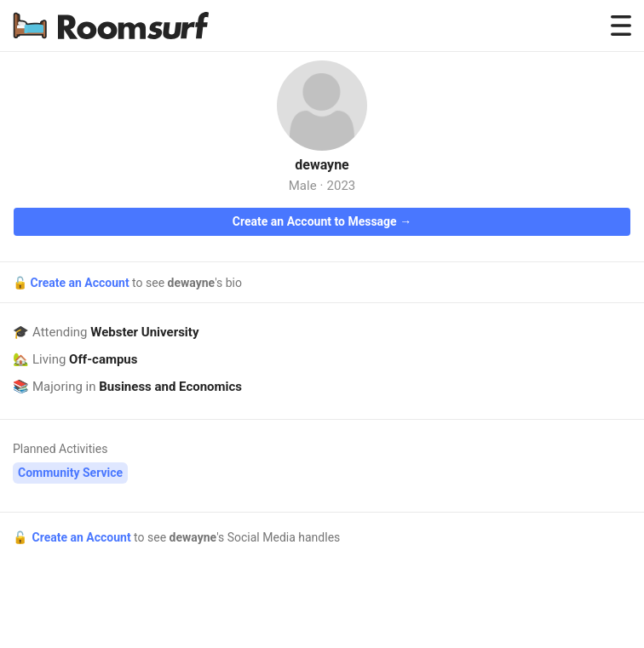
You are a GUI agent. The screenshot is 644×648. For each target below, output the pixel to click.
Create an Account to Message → (322, 221)
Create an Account (81, 283)
